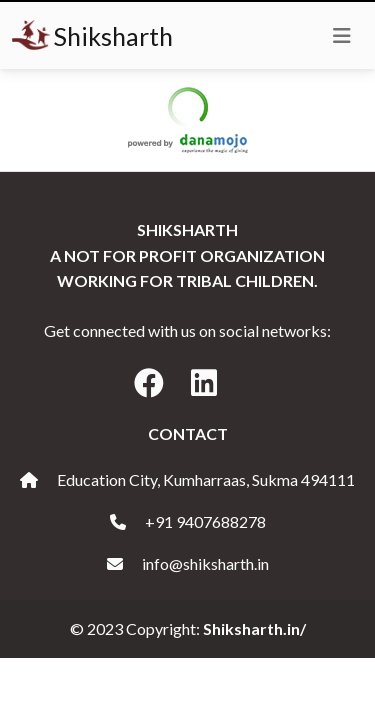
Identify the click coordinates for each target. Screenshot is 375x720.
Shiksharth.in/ (254, 628)
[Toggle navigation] (342, 35)
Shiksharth (92, 35)
